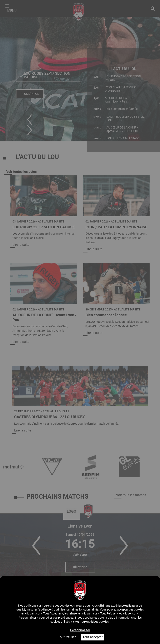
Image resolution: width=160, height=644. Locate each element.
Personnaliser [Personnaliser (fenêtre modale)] (80, 630)
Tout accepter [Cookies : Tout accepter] (92, 637)
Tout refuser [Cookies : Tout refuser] (67, 637)
